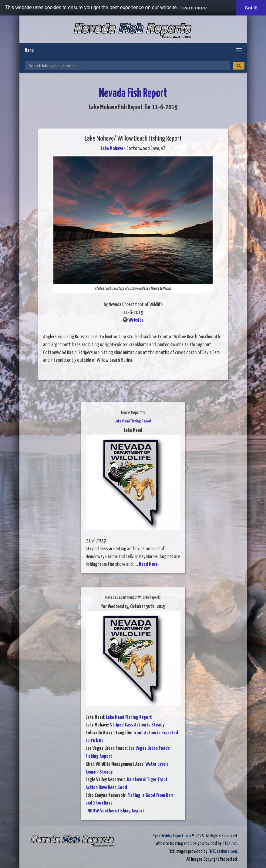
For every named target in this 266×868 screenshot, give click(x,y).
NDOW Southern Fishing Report (116, 811)
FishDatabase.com (223, 851)
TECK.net (230, 844)
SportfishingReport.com (172, 836)
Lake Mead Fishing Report (129, 718)
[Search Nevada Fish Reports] (128, 66)
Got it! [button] (251, 8)
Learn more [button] (194, 8)
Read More (148, 564)
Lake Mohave (112, 149)
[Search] (239, 66)
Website (136, 320)
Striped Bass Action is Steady (137, 725)
